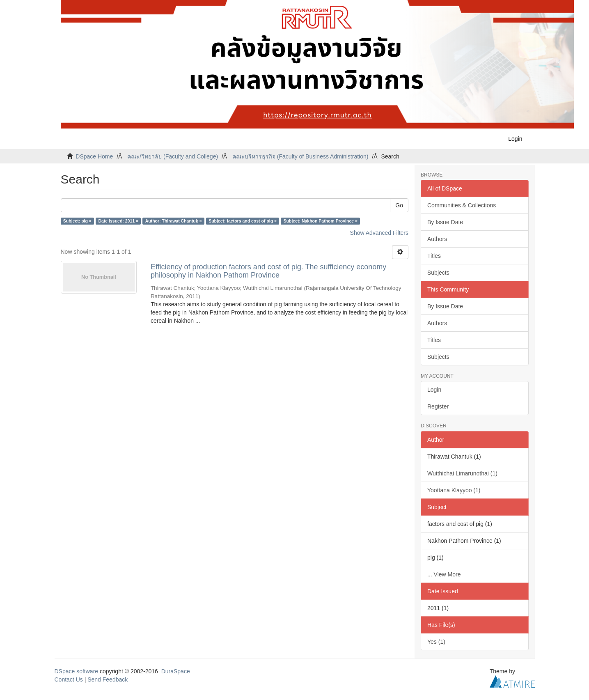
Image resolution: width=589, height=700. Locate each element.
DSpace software (77, 671)
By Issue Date (445, 222)
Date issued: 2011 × (118, 221)
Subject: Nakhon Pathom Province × (321, 221)
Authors (437, 239)
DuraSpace (176, 671)
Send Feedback (108, 679)
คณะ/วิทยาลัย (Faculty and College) (173, 156)
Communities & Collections (462, 205)
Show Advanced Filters (379, 233)
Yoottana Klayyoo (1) (454, 490)
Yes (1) (436, 642)
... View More (444, 574)
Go (399, 205)
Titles (434, 256)
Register (438, 406)
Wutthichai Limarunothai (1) (462, 473)
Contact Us (69, 679)
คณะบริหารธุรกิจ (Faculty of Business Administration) (300, 156)
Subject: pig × (77, 221)
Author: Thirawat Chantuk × (174, 221)
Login (434, 390)
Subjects (438, 273)
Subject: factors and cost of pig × (243, 221)
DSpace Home (94, 156)
